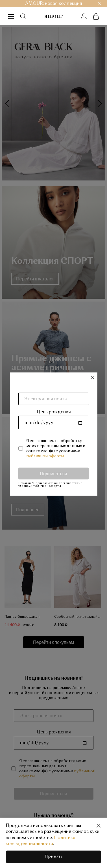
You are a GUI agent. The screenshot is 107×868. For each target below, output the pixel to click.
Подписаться (54, 473)
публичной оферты (45, 456)
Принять (54, 857)
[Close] (99, 826)
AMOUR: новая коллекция (54, 4)
